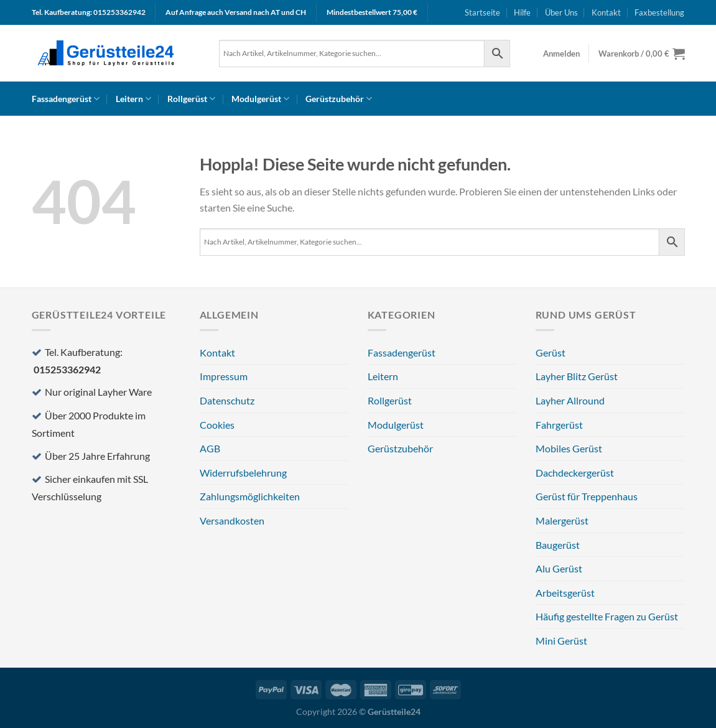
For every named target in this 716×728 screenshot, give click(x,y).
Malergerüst (562, 520)
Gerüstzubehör (339, 99)
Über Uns (561, 12)
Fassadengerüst (66, 99)
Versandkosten (232, 520)
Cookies (217, 425)
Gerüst (551, 352)
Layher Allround (570, 400)
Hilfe (522, 12)
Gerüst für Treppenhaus (587, 496)
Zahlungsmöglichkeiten (250, 496)
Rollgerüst (191, 99)
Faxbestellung (659, 12)
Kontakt (606, 12)
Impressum (224, 376)
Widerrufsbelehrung (243, 473)
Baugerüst (558, 545)
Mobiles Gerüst (569, 448)
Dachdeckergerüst (575, 473)
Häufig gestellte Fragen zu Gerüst (607, 616)
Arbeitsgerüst (565, 593)
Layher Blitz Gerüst (577, 376)
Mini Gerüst (561, 641)
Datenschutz (227, 400)
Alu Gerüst (559, 568)
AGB (210, 448)
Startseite (482, 12)
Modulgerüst (260, 99)
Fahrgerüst (559, 425)
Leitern (133, 99)
